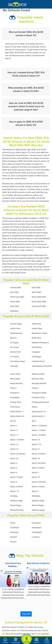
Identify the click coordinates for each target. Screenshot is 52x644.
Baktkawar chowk (40, 333)
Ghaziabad (36, 528)
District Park (15, 352)
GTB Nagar (37, 357)
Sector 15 (36, 440)
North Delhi (37, 292)
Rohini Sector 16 (39, 412)
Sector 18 (14, 449)
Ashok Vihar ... (38, 328)
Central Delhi (16, 288)
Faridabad (15, 528)
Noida (13, 523)
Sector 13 (14, 435)
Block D (13, 338)
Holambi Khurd (38, 361)
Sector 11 (14, 430)
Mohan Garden (38, 374)
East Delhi (36, 288)
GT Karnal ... (15, 357)
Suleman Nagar (38, 510)
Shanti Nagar (16, 505)
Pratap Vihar (16, 402)
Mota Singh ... (16, 379)
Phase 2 (35, 388)
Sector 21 (36, 449)
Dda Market (37, 347)
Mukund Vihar (38, 379)
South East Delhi (39, 306)
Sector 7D (36, 477)
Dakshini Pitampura (40, 343)
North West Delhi (39, 297)
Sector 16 (14, 444)
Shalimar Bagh (16, 501)
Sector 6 (14, 473)
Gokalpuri (36, 352)
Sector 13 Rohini (39, 435)
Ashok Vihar (15, 328)
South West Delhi (39, 302)
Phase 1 (14, 388)
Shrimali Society (17, 510)
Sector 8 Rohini (17, 487)
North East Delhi (17, 297)
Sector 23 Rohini (39, 454)
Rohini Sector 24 (17, 416)
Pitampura (15, 393)
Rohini (34, 407)
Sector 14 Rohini (17, 440)
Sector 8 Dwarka (39, 482)
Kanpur (13, 542)
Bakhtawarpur (16, 333)
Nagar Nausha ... (17, 383)
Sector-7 (35, 491)
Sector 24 (14, 458)
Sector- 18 (14, 491)
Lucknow (36, 537)
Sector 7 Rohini (17, 477)
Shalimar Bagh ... (39, 501)
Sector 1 (14, 426)
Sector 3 (14, 463)
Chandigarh (37, 532)
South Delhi (15, 302)
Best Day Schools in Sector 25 (15, 627)
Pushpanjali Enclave (40, 402)
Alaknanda (36, 324)
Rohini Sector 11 (17, 412)
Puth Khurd (15, 407)
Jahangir (14, 366)
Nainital (13, 537)
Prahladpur (15, 397)
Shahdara (14, 311)
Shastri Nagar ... (39, 505)
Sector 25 (36, 458)
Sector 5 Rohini (38, 468)
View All (26, 614)
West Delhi (15, 306)
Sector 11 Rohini (39, 430)
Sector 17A (36, 444)
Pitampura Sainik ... (40, 393)
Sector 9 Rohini (38, 487)
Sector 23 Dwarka (18, 454)
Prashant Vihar (38, 397)
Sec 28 (13, 421)
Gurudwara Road (18, 361)
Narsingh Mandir (39, 383)
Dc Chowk (14, 347)
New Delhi (14, 292)
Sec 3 (34, 421)
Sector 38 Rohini (39, 463)
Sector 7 (35, 473)
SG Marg (14, 496)
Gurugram (36, 523)
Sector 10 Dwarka (39, 426)
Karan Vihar (15, 374)
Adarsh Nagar (16, 324)
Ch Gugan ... (15, 343)
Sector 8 (14, 482)
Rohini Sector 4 (38, 416)
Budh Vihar (37, 338)
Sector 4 (14, 468)
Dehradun (14, 532)
